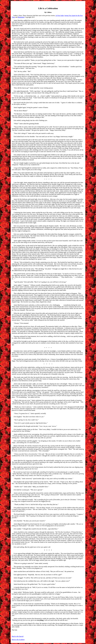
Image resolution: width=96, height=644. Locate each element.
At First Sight (60, 16)
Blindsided (21, 17)
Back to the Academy (18, 640)
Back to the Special (18, 636)
